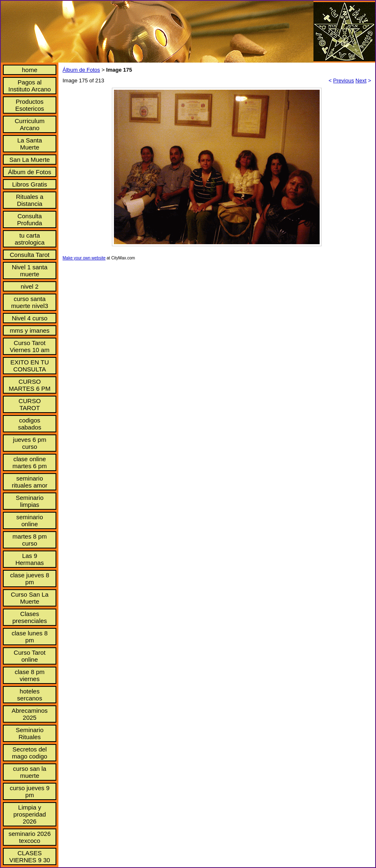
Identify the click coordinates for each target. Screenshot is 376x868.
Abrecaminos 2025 (30, 714)
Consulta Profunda (30, 219)
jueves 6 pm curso (30, 443)
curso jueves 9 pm (30, 791)
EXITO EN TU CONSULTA (30, 366)
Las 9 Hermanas (29, 559)
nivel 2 (29, 286)
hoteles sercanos (30, 695)
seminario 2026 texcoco (30, 837)
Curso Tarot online (29, 656)
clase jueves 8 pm (29, 579)
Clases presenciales (30, 617)
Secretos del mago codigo (30, 753)
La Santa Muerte (30, 144)
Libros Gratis (29, 184)
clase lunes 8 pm (30, 637)
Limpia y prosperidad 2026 (29, 814)
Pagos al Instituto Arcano (29, 86)
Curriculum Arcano (30, 124)
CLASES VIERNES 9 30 (29, 856)
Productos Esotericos (30, 105)
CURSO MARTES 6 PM (29, 385)
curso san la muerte (30, 772)
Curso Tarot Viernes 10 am (30, 346)
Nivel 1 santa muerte (30, 271)
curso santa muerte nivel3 (30, 302)
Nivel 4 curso (30, 318)
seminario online (29, 520)
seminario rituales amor (30, 482)
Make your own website (84, 258)
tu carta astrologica (30, 239)
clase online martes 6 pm (29, 462)
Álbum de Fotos (29, 172)
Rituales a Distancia (30, 200)
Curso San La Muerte (30, 598)
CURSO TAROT (30, 404)
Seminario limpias (30, 501)
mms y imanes (30, 330)
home (30, 70)
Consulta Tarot (30, 255)
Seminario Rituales (30, 733)
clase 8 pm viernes (30, 675)
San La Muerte (30, 160)
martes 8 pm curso (29, 540)
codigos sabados (30, 424)
